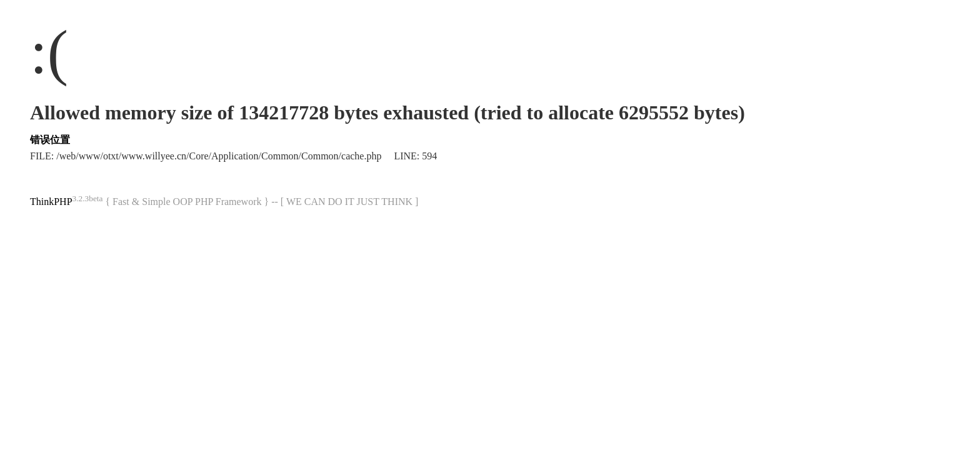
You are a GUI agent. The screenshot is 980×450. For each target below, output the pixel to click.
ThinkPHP (51, 202)
